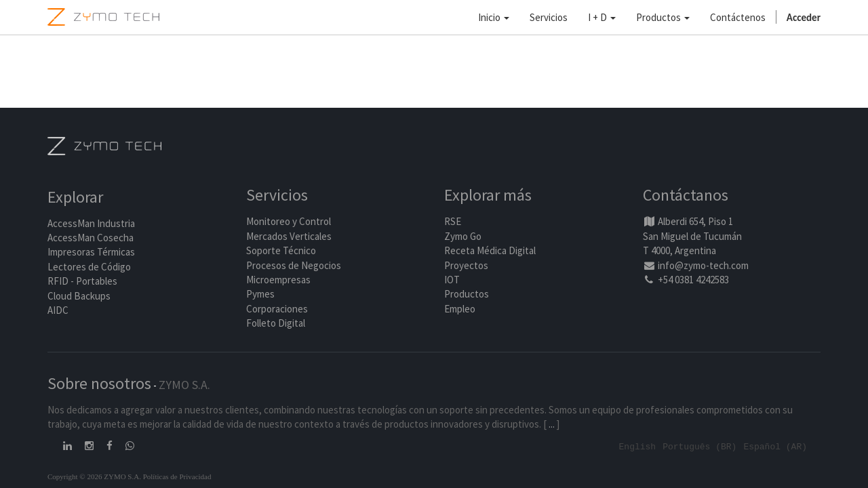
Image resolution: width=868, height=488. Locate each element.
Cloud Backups (79, 297)
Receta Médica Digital (490, 251)
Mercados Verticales (289, 237)
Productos (467, 294)
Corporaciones (277, 309)
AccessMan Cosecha (91, 238)
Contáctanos (686, 196)
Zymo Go (463, 237)
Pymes (260, 294)
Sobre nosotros (99, 384)
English (638, 447)
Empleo (460, 309)
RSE (453, 222)
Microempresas (278, 280)
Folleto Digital (277, 324)
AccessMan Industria (91, 224)
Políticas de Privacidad (177, 476)
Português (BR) (699, 447)
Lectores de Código (89, 267)
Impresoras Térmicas (91, 253)
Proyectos (466, 266)
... (552, 425)
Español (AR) (775, 447)
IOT (452, 280)
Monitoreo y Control (289, 222)
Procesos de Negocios (294, 266)
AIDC (58, 311)
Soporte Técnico (281, 251)
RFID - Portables (82, 282)
